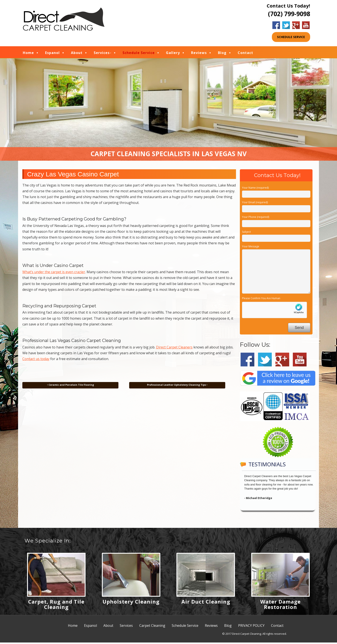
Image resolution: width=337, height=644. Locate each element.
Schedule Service (139, 53)
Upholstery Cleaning (131, 603)
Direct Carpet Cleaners (174, 349)
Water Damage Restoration (280, 606)
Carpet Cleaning (152, 627)
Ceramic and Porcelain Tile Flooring (70, 386)
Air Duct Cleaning (206, 603)
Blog (222, 53)
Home (28, 53)
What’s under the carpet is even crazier (54, 273)
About (77, 53)
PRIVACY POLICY (251, 627)
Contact (245, 53)
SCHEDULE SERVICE (291, 37)
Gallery (173, 53)
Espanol (52, 53)
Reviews (199, 53)
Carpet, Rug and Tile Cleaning (56, 606)
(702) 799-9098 (289, 14)
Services (102, 53)
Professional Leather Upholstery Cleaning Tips (177, 386)
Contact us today (36, 360)
